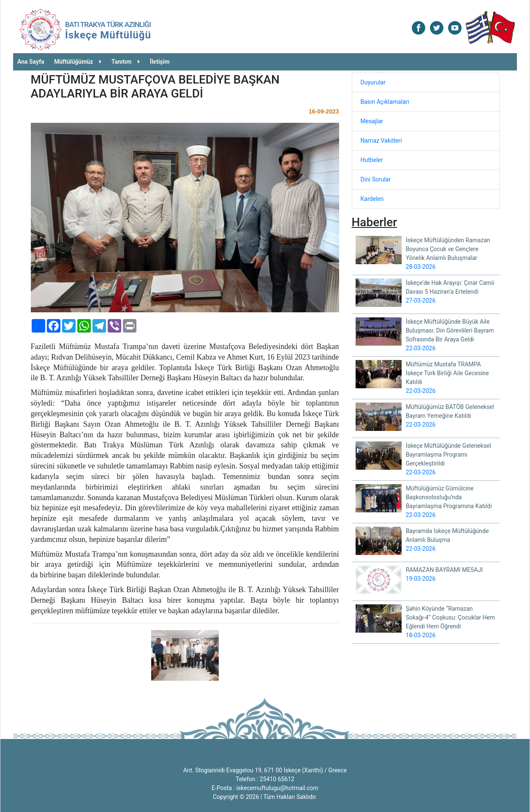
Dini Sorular (376, 179)
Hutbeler (372, 160)
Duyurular (373, 82)
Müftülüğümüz (78, 62)
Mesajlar (372, 121)
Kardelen (372, 199)
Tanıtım (126, 62)
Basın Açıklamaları (385, 102)
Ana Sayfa (31, 62)
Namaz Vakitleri (381, 141)
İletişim (160, 62)
